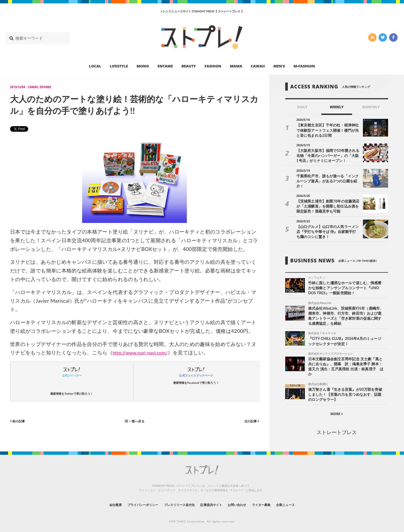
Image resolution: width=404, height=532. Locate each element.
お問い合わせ (246, 502)
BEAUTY (189, 66)
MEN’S (279, 66)
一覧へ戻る (135, 421)
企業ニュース (307, 502)
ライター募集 (277, 502)
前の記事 (19, 421)
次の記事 (250, 421)
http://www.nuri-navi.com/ (143, 352)
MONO (143, 66)
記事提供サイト (214, 502)
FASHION (213, 66)
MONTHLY (371, 107)
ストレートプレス (337, 430)
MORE (337, 411)
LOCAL (95, 66)
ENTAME (165, 66)
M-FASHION (304, 66)
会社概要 (93, 502)
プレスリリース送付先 (174, 502)
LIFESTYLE (119, 66)
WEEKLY (337, 107)
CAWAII (258, 66)
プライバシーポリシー (128, 502)
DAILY (302, 107)
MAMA (236, 66)
